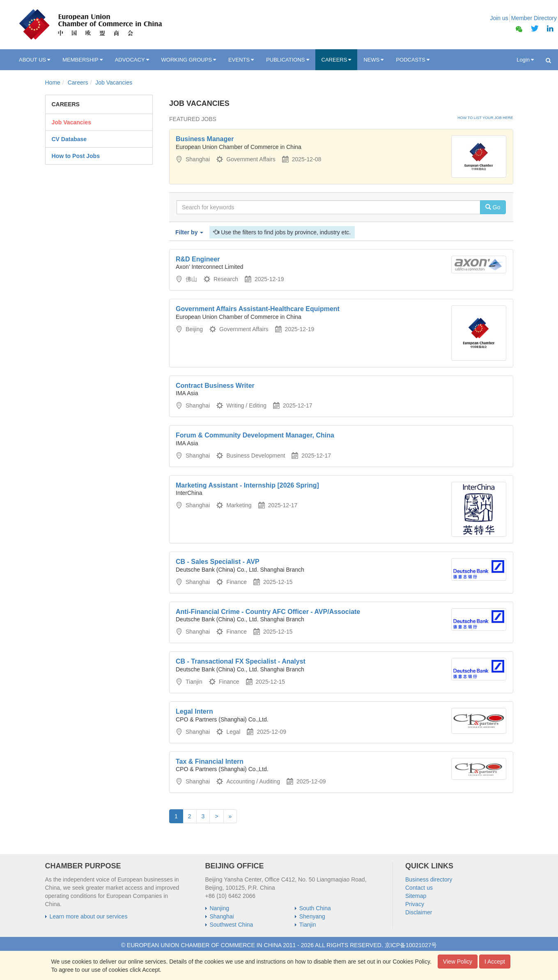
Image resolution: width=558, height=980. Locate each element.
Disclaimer (419, 912)
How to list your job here (485, 118)
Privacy (415, 904)
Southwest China (232, 925)
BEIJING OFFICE (235, 866)
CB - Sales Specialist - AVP (218, 562)
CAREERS (336, 60)
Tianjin (308, 925)
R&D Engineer (198, 259)
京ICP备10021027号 (411, 945)
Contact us (419, 888)
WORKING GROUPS (189, 60)
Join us (499, 18)
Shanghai (222, 916)
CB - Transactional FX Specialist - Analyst (241, 661)
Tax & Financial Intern (210, 761)
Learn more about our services (89, 916)
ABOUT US (34, 60)
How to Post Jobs (76, 156)
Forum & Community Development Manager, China (255, 435)
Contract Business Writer (215, 386)
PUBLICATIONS (287, 60)
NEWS (373, 60)
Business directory (429, 879)
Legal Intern (194, 711)
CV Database (69, 139)
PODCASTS (413, 60)
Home (53, 82)
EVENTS (241, 60)
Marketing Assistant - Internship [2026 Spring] (247, 485)
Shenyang (312, 916)
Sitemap (416, 896)
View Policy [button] (458, 962)
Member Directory (534, 18)
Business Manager (205, 139)
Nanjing (219, 908)
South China (315, 908)
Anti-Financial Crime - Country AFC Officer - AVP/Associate (268, 612)
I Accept (495, 962)
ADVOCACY (132, 60)
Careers (78, 82)
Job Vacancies (114, 82)
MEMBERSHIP (82, 60)
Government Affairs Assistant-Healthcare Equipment (258, 309)
